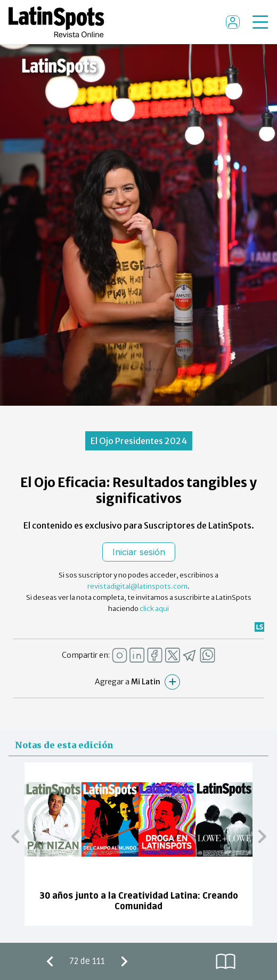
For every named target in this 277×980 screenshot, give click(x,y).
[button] (15, 836)
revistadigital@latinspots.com (137, 586)
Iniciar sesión (139, 552)
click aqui (154, 609)
